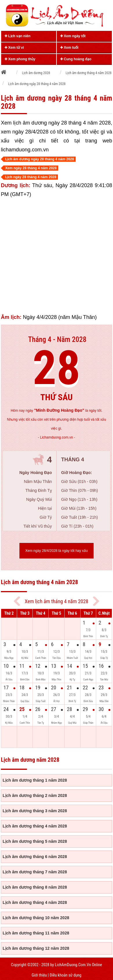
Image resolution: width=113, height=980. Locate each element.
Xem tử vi (14, 48)
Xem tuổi (69, 48)
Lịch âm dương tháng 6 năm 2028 (35, 857)
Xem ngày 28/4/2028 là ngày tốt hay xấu (56, 551)
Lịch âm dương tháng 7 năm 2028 (35, 872)
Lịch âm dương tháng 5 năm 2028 (35, 841)
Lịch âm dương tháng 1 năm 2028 (35, 780)
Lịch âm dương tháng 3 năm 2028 (35, 811)
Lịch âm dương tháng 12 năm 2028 (36, 948)
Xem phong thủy (20, 59)
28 (57, 368)
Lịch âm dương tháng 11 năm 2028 (36, 933)
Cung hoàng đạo (76, 59)
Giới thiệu (39, 975)
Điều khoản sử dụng (65, 975)
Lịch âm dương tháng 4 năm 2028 (35, 826)
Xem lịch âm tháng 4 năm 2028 (56, 601)
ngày (55, 411)
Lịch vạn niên (18, 36)
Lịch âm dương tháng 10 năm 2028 (36, 918)
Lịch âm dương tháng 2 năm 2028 (35, 795)
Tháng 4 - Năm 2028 (57, 339)
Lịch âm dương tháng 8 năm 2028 (35, 887)
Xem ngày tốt (73, 36)
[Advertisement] (54, 256)
